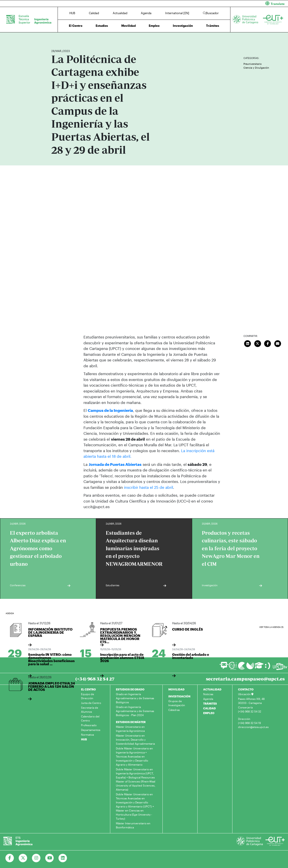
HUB (72, 13)
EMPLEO (209, 713)
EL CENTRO (88, 689)
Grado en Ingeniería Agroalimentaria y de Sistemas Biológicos (135, 698)
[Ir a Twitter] (23, 858)
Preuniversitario (253, 64)
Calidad (94, 13)
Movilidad (128, 26)
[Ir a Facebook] (10, 858)
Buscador (211, 13)
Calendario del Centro (90, 718)
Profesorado (89, 725)
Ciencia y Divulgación (256, 68)
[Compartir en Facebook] (268, 343)
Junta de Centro (91, 703)
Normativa (87, 735)
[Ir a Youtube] (50, 858)
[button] (218, 3)
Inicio (55, 38)
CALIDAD (209, 708)
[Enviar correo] (278, 343)
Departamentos (91, 730)
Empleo (154, 26)
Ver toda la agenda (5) (271, 627)
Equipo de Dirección (88, 696)
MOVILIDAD (176, 689)
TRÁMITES (210, 703)
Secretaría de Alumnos (90, 710)
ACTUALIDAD (212, 689)
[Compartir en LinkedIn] (248, 343)
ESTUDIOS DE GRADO (130, 689)
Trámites (213, 26)
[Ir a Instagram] (36, 858)
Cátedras (174, 710)
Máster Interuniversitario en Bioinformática (133, 825)
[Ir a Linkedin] (63, 858)
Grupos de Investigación (177, 703)
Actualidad (120, 13)
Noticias (208, 694)
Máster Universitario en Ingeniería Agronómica (130, 729)
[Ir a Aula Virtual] (259, 667)
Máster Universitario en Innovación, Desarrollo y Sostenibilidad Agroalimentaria (135, 739)
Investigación (183, 26)
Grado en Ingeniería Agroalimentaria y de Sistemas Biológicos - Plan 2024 (135, 711)
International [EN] (177, 13)
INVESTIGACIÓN (179, 696)
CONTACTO (246, 689)
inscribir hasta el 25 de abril (148, 487)
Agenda (146, 13)
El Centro (76, 26)
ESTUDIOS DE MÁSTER (131, 722)
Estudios (102, 26)
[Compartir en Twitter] (258, 343)
